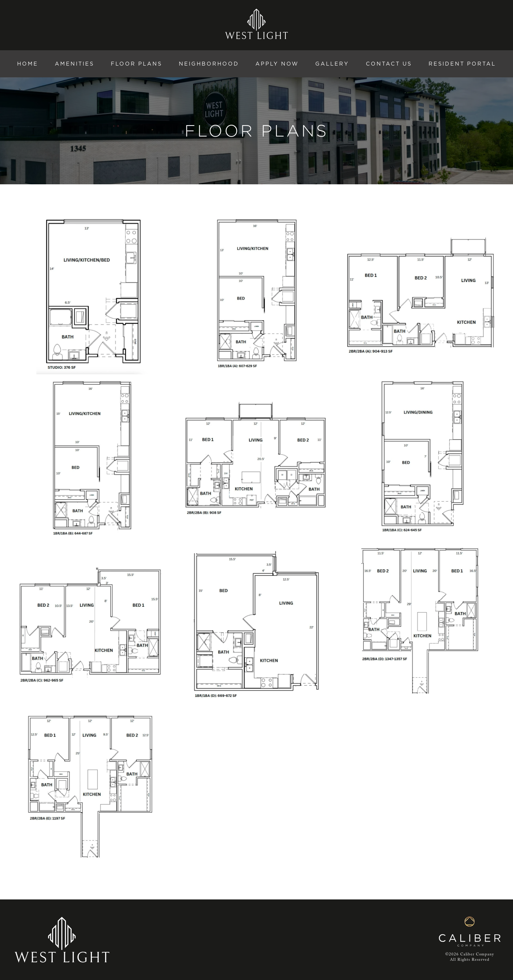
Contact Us (389, 64)
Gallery (332, 64)
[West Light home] (256, 24)
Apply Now (277, 64)
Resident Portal (462, 64)
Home (28, 64)
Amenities (74, 64)
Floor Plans (136, 64)
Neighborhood (209, 64)
